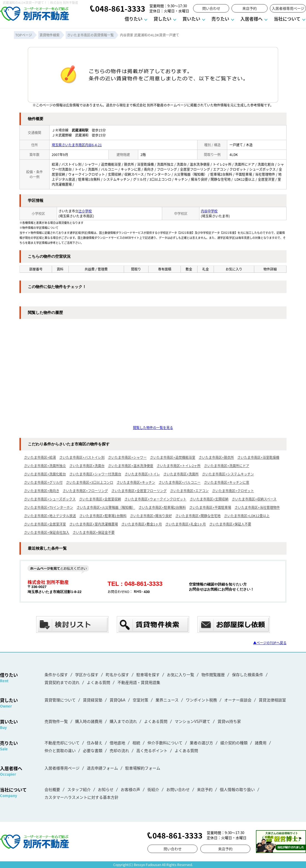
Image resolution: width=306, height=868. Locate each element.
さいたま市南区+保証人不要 (230, 524)
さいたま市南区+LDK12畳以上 (247, 516)
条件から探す (56, 674)
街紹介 (153, 789)
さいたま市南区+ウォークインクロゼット (155, 499)
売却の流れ (119, 750)
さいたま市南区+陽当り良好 (151, 516)
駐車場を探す (148, 674)
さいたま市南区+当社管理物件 (257, 507)
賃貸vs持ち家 (229, 721)
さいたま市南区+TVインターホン (49, 507)
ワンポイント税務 (201, 700)
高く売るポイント (152, 750)
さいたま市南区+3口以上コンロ (90, 482)
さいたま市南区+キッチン (136, 482)
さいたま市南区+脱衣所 (216, 457)
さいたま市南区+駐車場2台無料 (162, 507)
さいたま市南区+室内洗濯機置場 (94, 524)
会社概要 (52, 789)
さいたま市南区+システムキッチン (228, 474)
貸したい (162, 19)
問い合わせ (211, 8)
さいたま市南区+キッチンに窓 (227, 482)
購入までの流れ (123, 721)
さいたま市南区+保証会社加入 (47, 532)
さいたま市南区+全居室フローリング (139, 491)
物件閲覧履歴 (213, 674)
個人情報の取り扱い (237, 789)
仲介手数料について (165, 743)
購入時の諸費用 (89, 721)
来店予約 (250, 8)
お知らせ (106, 789)
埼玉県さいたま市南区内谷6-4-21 (77, 145)
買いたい (191, 19)
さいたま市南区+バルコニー (180, 482)
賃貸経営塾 (93, 700)
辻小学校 (85, 211)
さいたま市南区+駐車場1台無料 (103, 516)
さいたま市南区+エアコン (189, 491)
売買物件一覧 (56, 721)
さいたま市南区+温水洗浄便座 (131, 466)
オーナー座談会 (238, 700)
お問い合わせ (178, 789)
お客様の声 (130, 789)
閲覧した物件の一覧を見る (153, 427)
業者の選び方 (201, 743)
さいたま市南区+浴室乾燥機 (258, 457)
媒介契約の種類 (234, 743)
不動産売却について (62, 743)
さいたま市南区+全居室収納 (100, 499)
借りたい (134, 19)
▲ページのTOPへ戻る (270, 643)
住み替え (95, 743)
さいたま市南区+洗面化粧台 (45, 474)
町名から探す (117, 674)
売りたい (220, 19)
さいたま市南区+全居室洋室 (45, 524)
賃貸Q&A (118, 700)
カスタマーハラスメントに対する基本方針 (82, 797)
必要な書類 (93, 750)
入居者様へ (251, 19)
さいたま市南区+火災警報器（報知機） (106, 507)
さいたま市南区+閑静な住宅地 (198, 516)
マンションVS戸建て (193, 721)
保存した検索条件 (248, 674)
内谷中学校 (209, 211)
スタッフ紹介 (79, 789)
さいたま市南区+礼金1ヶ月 (186, 524)
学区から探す (87, 674)
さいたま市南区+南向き (42, 491)
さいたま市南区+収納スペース (254, 499)
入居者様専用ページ (288, 8)
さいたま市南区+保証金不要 (94, 532)
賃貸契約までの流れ (62, 682)
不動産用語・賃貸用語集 (139, 682)
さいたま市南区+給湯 (40, 457)
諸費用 (261, 743)
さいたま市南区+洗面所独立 (45, 466)
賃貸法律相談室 (272, 700)
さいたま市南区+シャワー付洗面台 (95, 474)
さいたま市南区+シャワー (127, 457)
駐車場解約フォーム (143, 768)
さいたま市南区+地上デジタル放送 (50, 516)
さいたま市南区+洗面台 (87, 466)
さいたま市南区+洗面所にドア (227, 466)
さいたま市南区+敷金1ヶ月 (142, 524)
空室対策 (140, 700)
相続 (136, 743)
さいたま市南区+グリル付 (43, 482)
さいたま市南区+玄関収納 (209, 499)
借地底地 (117, 743)
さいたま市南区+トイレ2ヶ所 (179, 466)
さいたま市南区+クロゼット (233, 491)
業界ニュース (167, 700)
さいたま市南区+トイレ (142, 474)
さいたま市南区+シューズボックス (50, 499)
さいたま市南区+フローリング (85, 491)
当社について (287, 19)
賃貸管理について (60, 700)
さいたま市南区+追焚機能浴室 (173, 457)
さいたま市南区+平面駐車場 (210, 507)
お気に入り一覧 (181, 674)
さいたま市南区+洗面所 (181, 474)
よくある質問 (98, 682)
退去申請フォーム (102, 768)
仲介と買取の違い (60, 750)
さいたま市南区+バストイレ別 (82, 457)
